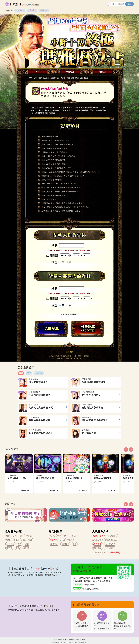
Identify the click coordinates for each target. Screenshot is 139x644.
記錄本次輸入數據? (69, 314)
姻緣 (30, 540)
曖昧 (8, 540)
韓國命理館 (81, 639)
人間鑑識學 (98, 552)
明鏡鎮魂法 (110, 548)
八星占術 (97, 540)
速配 (16, 540)
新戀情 (9, 548)
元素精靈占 (112, 536)
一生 (63, 540)
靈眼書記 (97, 548)
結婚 (27, 544)
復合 (20, 544)
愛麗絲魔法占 (111, 540)
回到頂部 (69, 352)
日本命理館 (58, 639)
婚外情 (26, 548)
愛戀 (71, 540)
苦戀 (32, 10)
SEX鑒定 (54, 544)
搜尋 (129, 4)
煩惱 (74, 536)
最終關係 (65, 544)
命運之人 (29, 536)
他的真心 (44, 10)
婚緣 (52, 536)
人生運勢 (10, 544)
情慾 (18, 548)
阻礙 (75, 544)
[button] (126, 504)
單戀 (20, 10)
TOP (31, 78)
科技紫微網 (69, 639)
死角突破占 (110, 544)
